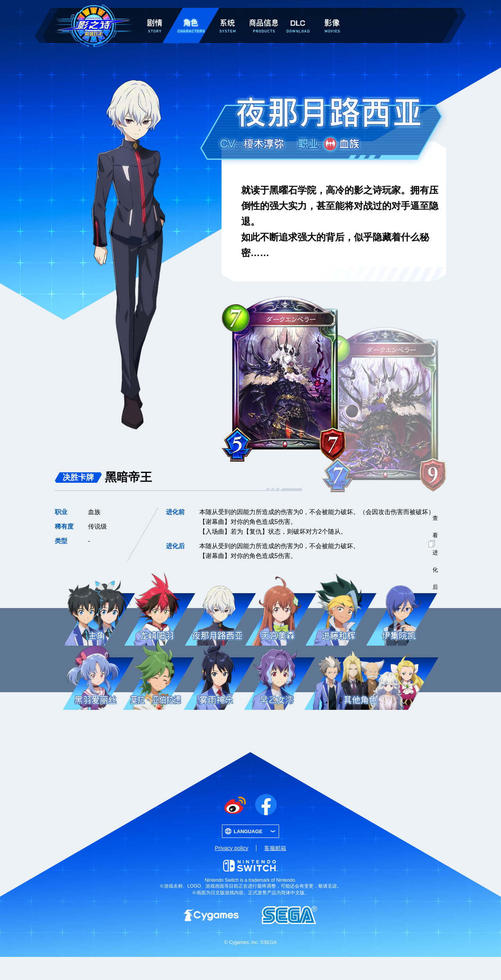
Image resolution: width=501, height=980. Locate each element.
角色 (191, 13)
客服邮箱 (275, 871)
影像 (332, 13)
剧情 (155, 13)
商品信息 (264, 13)
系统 (227, 13)
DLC (298, 14)
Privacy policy (232, 871)
